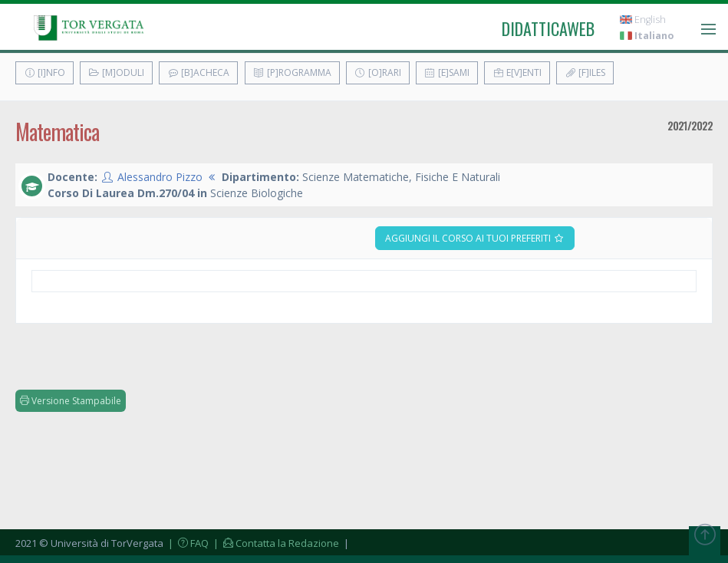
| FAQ (187, 543)
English (643, 20)
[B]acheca (198, 72)
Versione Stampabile (71, 401)
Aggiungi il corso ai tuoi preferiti (475, 238)
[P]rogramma (292, 72)
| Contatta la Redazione (275, 543)
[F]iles (585, 72)
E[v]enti (517, 72)
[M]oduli (116, 72)
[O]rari (378, 72)
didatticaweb (548, 28)
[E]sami (447, 72)
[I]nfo (44, 72)
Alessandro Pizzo (160, 177)
